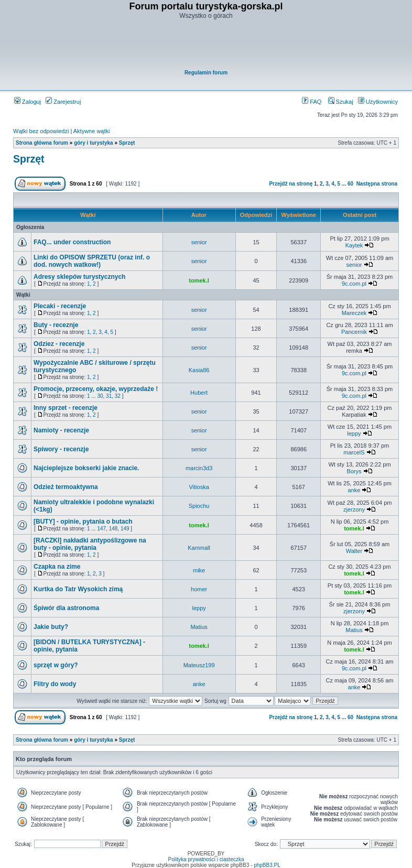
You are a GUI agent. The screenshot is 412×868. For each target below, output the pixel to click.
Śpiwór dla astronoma (66, 608)
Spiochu (199, 506)
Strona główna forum (42, 143)
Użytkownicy (378, 102)
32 (118, 396)
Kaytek (354, 245)
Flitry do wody (55, 684)
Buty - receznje (56, 325)
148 (113, 529)
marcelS (354, 452)
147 (101, 529)
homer (199, 589)
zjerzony (354, 509)
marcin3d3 (199, 468)
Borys (354, 471)
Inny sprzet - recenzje (66, 408)
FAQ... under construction (72, 242)
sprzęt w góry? (56, 665)
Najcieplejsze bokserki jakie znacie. (86, 468)
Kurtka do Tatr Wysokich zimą (78, 589)
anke (354, 490)
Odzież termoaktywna (66, 487)
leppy (354, 433)
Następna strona (377, 184)
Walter (354, 551)
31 (109, 396)
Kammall (199, 548)
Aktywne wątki (92, 131)
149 (125, 529)
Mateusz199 (199, 665)
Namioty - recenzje (61, 430)
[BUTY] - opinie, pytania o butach (83, 522)
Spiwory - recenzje (61, 449)
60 (350, 184)
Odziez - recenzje (59, 344)
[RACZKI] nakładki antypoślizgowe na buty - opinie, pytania (90, 544)
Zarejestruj (63, 102)
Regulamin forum (206, 73)
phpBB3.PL (267, 865)
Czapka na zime (57, 567)
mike (199, 570)
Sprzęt (127, 143)
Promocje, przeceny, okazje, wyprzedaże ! (96, 389)
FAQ (312, 102)
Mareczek (354, 313)
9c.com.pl (354, 284)
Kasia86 (199, 370)
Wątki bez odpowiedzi (41, 131)
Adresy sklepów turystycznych (79, 277)
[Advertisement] (207, 45)
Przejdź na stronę (291, 184)
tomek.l (199, 280)
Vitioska (199, 487)
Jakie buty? (51, 627)
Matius (199, 627)
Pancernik (354, 332)
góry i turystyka (93, 143)
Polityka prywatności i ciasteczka (206, 859)
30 (100, 396)
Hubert (199, 393)
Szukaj (341, 102)
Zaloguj (28, 102)
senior (199, 242)
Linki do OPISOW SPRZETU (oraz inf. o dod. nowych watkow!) (92, 261)
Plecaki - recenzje (60, 306)
